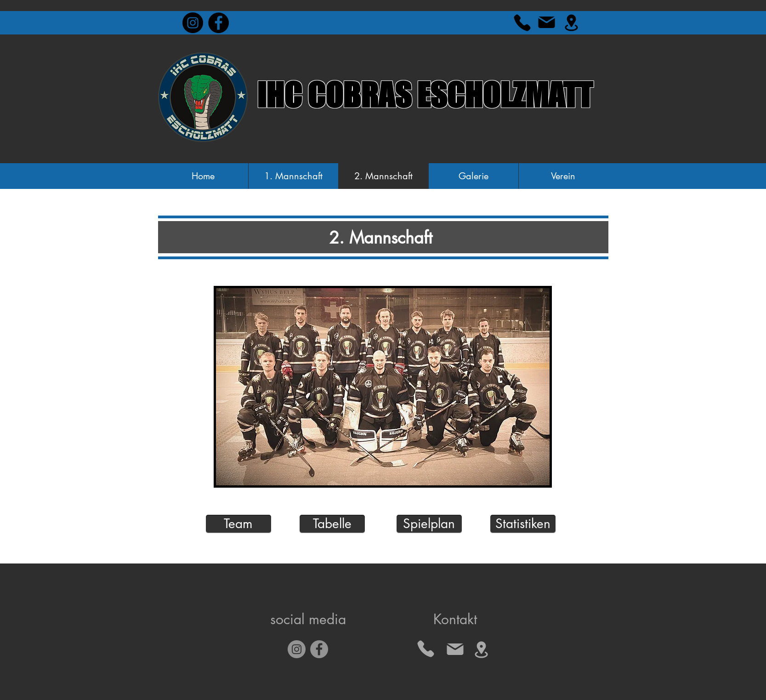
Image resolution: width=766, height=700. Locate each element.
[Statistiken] (523, 524)
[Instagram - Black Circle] (193, 23)
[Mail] (547, 22)
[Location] (571, 23)
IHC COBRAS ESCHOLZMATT (425, 95)
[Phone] (522, 23)
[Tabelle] (332, 524)
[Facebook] (319, 649)
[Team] (238, 524)
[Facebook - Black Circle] (218, 23)
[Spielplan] (429, 524)
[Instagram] (297, 649)
